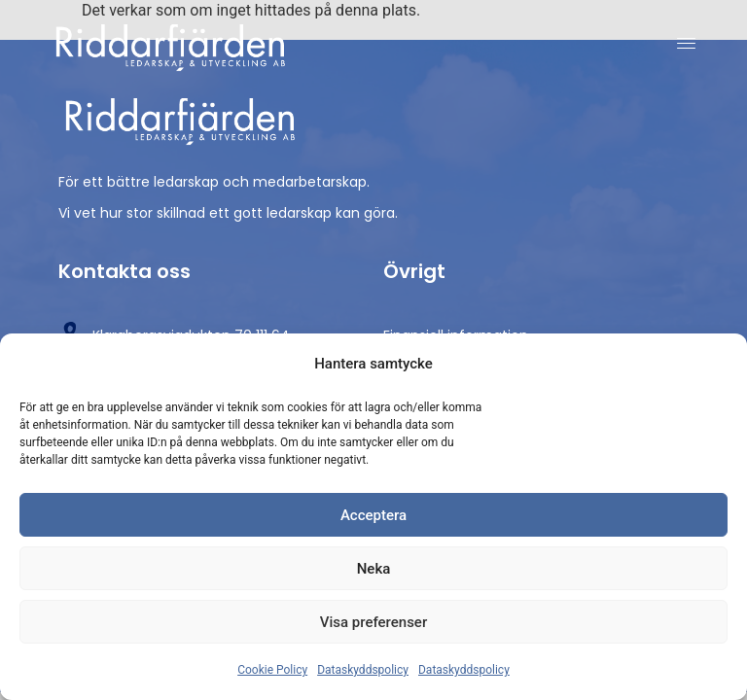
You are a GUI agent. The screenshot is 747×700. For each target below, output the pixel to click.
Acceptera (373, 515)
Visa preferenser (373, 622)
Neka (374, 569)
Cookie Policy (272, 670)
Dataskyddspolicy (363, 670)
